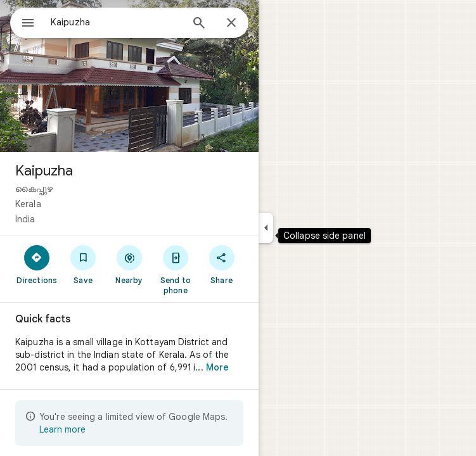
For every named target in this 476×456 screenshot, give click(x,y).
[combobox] (116, 22)
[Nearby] (130, 264)
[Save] (83, 264)
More (217, 367)
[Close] (231, 23)
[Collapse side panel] (266, 228)
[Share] (222, 264)
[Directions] (37, 264)
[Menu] (28, 24)
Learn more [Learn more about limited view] (62, 429)
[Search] (199, 24)
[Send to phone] (175, 269)
